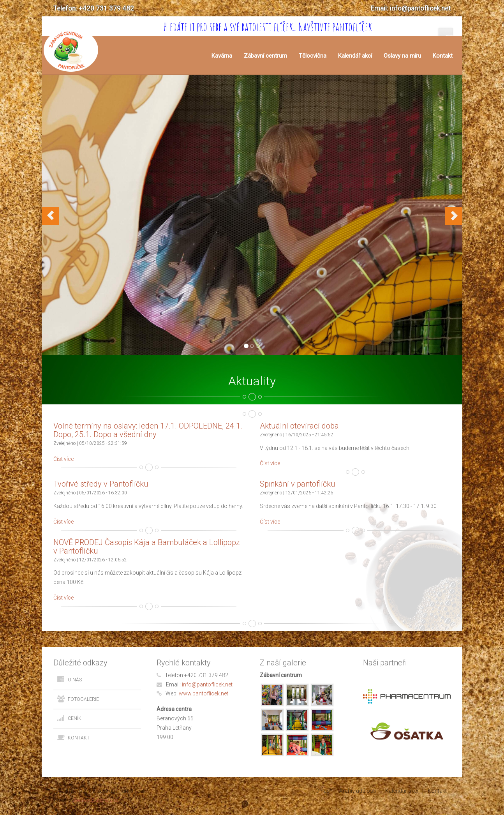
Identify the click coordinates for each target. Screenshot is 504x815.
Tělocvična (313, 56)
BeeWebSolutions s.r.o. (96, 800)
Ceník (75, 718)
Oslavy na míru (402, 56)
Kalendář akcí (355, 56)
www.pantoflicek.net (204, 693)
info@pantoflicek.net (207, 684)
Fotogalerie (83, 699)
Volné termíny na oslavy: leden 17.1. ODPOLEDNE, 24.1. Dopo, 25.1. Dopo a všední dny (148, 430)
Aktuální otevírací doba (299, 426)
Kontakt (443, 56)
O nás (75, 680)
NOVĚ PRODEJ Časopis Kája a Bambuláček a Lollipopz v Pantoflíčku (147, 547)
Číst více (63, 459)
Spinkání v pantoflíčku (298, 484)
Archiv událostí (358, 791)
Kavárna (222, 56)
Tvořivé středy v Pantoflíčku (101, 484)
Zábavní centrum (265, 56)
